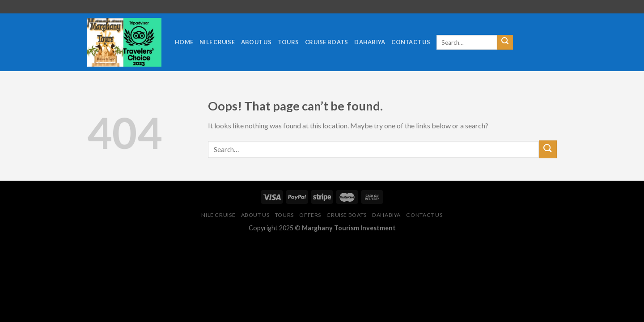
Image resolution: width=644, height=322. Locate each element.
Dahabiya (370, 42)
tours (288, 42)
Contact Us (411, 42)
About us (256, 42)
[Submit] (505, 42)
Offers (310, 215)
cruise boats (326, 42)
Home (184, 42)
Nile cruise (217, 42)
